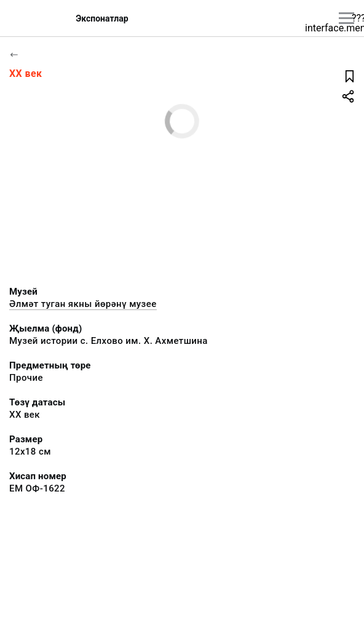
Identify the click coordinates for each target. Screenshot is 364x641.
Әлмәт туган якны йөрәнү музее (83, 304)
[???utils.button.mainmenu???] (346, 18)
